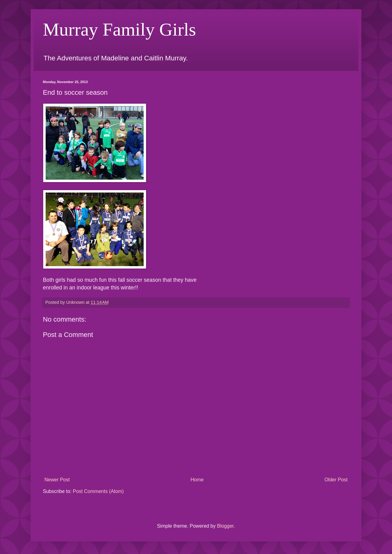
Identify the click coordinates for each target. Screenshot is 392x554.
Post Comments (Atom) (98, 491)
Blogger (225, 526)
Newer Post (57, 480)
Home (197, 480)
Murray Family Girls (119, 29)
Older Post (336, 480)
